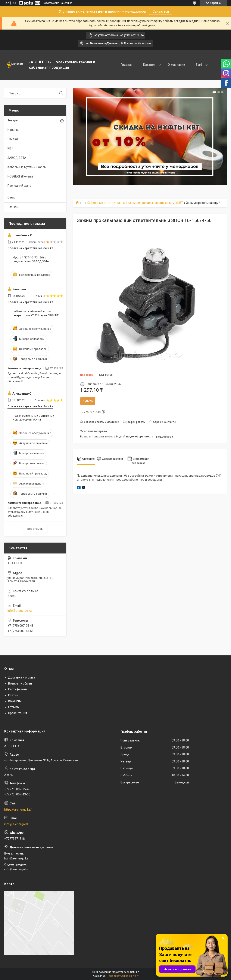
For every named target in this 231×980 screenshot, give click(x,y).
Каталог (148, 65)
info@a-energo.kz (20, 611)
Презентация (18, 713)
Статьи (13, 695)
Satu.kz (135, 972)
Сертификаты (18, 689)
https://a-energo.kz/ (18, 810)
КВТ (10, 148)
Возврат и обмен (20, 683)
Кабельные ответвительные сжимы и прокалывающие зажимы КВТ (135, 203)
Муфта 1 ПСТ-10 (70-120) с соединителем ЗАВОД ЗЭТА (31, 259)
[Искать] (61, 93)
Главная (126, 65)
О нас (11, 197)
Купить (88, 401)
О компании (176, 65)
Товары (13, 120)
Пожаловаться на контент (123, 976)
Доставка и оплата (22, 677)
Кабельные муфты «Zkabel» (27, 167)
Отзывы (13, 207)
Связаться (161, 11)
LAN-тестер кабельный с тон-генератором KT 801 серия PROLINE (36, 313)
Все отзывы (35, 529)
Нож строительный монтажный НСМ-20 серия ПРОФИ (33, 418)
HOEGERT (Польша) (21, 176)
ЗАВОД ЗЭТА (17, 158)
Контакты (202, 65)
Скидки (13, 139)
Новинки (13, 130)
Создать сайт (51, 3)
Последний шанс (19, 186)
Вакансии (15, 701)
